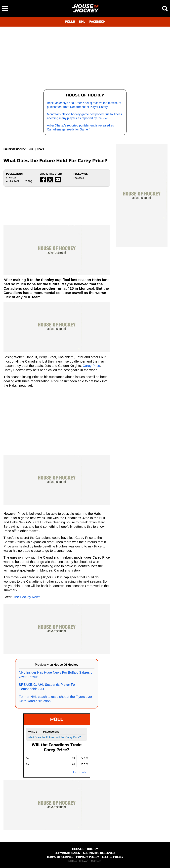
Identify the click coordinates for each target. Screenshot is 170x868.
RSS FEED (73, 861)
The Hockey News (27, 597)
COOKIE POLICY (113, 857)
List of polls (80, 772)
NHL (82, 22)
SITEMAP (84, 861)
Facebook (79, 178)
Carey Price (91, 366)
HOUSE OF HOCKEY (14, 149)
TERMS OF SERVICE (60, 857)
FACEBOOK (97, 22)
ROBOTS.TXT (96, 861)
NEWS (40, 149)
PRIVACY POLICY (88, 857)
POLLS (70, 22)
